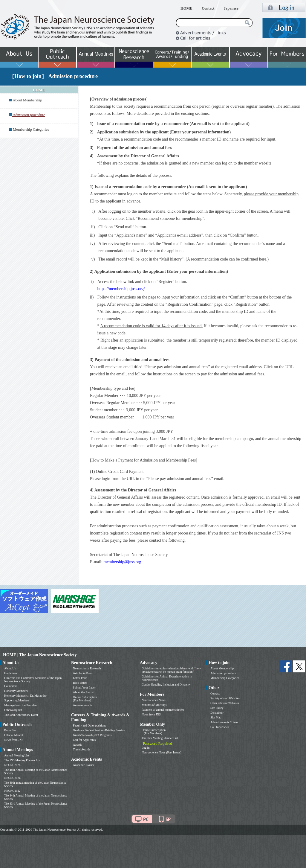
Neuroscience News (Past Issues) (161, 752)
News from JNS (14, 740)
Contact (208, 8)
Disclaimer (217, 713)
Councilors (11, 686)
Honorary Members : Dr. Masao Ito (25, 696)
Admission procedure (223, 673)
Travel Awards (82, 749)
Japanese (231, 8)
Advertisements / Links (224, 722)
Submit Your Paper (84, 687)
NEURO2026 (12, 765)
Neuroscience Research (87, 668)
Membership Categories (31, 130)
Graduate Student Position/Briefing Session (99, 730)
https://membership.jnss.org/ (121, 289)
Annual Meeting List (17, 755)
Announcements (83, 705)
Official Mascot (14, 735)
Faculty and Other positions (89, 725)
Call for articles (220, 727)
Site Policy (217, 708)
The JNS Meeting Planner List (22, 760)
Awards (77, 745)
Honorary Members (16, 691)
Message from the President (21, 705)
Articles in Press (83, 673)
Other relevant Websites (225, 703)
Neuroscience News (154, 700)
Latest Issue (80, 678)
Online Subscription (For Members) (85, 699)
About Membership (27, 100)
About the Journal (84, 692)
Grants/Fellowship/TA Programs (92, 735)
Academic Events (83, 765)
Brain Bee (10, 730)
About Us (10, 668)
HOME (186, 8)
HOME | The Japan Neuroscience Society (40, 655)
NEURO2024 (12, 778)
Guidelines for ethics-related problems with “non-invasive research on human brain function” (171, 670)
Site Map (216, 717)
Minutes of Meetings (154, 705)
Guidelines (11, 673)
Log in (146, 748)
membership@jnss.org (123, 562)
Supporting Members (17, 700)
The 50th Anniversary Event (21, 715)
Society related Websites (225, 698)
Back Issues (80, 683)
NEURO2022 (12, 791)
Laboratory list (13, 710)
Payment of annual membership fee (163, 710)
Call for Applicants (84, 740)
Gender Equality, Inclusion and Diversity (166, 684)
